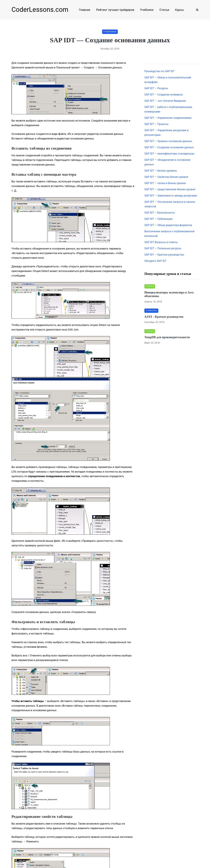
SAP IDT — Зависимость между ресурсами (171, 196)
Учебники (147, 10)
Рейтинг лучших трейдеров (115, 10)
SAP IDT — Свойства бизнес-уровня (166, 177)
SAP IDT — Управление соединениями (168, 118)
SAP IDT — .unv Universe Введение (165, 101)
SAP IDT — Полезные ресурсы (163, 248)
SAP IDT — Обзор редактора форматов (168, 225)
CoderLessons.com (40, 10)
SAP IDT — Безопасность (160, 213)
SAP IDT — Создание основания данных (169, 147)
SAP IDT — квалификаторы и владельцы (169, 154)
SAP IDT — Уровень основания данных (168, 141)
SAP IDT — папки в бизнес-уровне (165, 183)
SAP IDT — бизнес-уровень (161, 171)
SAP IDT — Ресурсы (156, 88)
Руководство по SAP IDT (159, 71)
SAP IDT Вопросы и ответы (161, 242)
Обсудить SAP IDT (155, 261)
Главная (85, 10)
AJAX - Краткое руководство (164, 317)
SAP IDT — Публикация (158, 219)
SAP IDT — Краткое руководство (164, 255)
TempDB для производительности (167, 337)
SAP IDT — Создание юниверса (163, 95)
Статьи (164, 10)
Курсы (179, 10)
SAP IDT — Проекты (156, 124)
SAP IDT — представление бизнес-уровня (170, 189)
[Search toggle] (196, 10)
